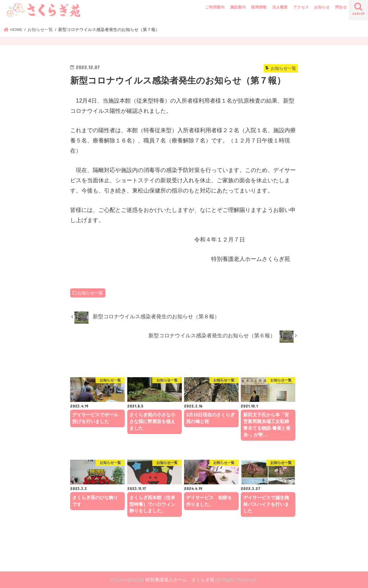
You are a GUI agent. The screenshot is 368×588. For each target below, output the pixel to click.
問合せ (341, 7)
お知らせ (322, 7)
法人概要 (280, 7)
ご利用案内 (215, 7)
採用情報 (259, 7)
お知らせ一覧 (90, 293)
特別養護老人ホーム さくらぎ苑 (180, 580)
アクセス (301, 7)
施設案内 (238, 7)
